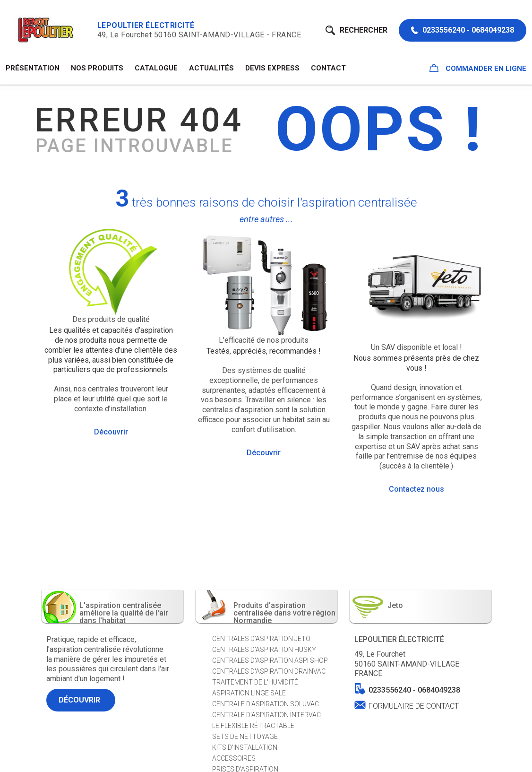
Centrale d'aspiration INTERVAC (266, 715)
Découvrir (111, 432)
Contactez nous (416, 489)
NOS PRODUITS (97, 68)
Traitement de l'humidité (255, 682)
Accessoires (234, 758)
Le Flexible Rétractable (253, 726)
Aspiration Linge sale (249, 693)
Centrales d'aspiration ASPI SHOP (270, 660)
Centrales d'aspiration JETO (261, 639)
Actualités (211, 68)
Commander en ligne (478, 68)
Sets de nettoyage (245, 737)
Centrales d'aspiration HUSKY (264, 650)
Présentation (33, 68)
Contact (328, 68)
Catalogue (156, 68)
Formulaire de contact (414, 706)
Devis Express (272, 68)
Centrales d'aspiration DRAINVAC (269, 671)
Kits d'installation (245, 747)
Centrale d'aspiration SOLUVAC (266, 704)
